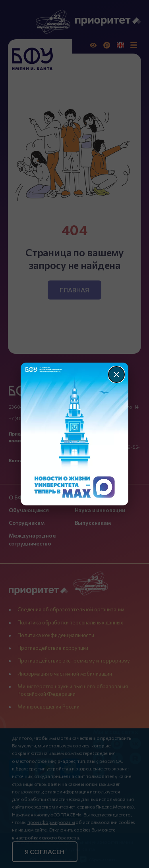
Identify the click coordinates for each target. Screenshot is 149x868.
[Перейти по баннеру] (74, 434)
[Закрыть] (116, 374)
